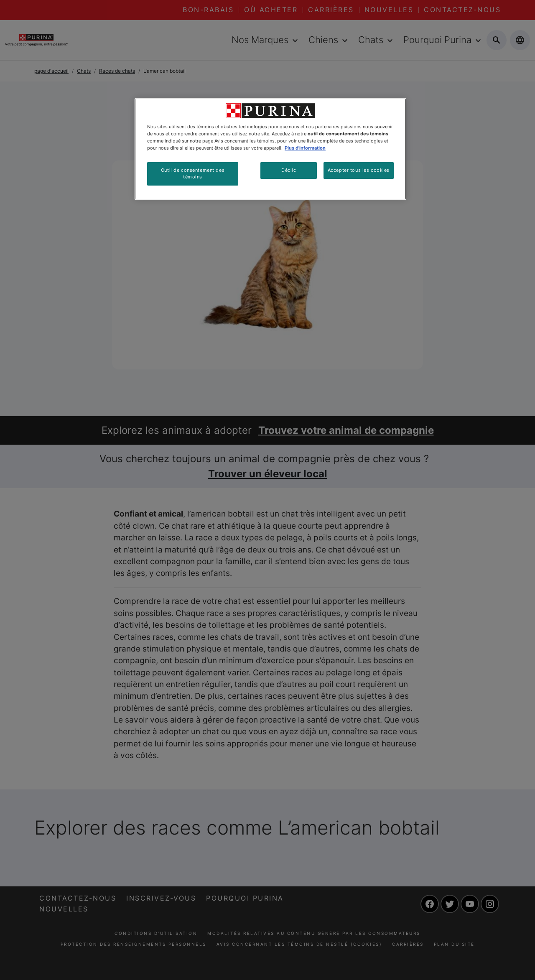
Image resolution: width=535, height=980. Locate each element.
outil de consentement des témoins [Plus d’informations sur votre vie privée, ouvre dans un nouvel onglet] (348, 134)
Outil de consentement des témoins (193, 173)
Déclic (289, 170)
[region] (270, 149)
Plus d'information (305, 148)
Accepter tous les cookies (359, 170)
